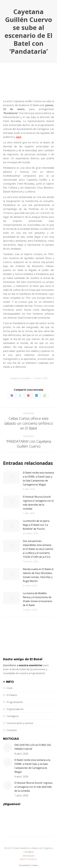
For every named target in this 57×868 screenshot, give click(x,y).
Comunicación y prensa (20, 723)
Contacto (12, 730)
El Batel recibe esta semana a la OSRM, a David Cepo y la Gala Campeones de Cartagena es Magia (38, 479)
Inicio (10, 688)
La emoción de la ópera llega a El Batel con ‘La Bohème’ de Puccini (36, 525)
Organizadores (15, 709)
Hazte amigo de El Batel (23, 659)
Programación (15, 702)
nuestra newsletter (31, 665)
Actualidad (25, 378)
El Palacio (12, 695)
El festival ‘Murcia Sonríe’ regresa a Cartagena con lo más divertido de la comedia (38, 503)
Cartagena (13, 716)
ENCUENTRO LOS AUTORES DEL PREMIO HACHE (33, 747)
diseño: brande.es (28, 859)
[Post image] (11, 478)
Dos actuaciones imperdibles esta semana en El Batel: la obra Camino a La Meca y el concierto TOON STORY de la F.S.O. (38, 549)
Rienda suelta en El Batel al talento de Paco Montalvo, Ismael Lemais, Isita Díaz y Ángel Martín (38, 575)
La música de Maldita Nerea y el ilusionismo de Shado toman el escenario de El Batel (38, 599)
